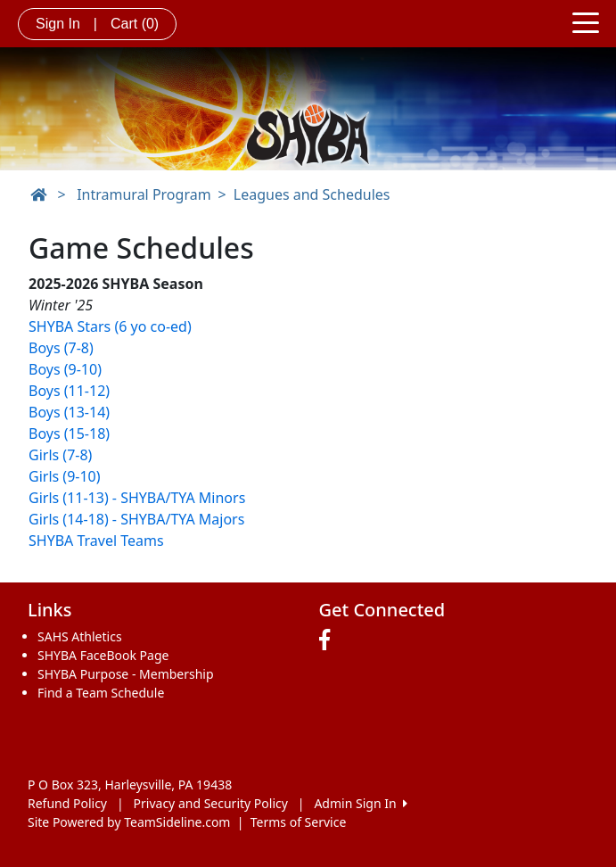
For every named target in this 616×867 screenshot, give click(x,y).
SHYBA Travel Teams (96, 541)
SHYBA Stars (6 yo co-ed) (110, 326)
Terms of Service (299, 822)
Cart (135, 24)
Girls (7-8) (60, 455)
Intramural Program (144, 194)
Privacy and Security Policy (211, 803)
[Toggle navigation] (586, 21)
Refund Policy (67, 803)
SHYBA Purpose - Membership (126, 674)
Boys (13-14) (69, 412)
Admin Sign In (360, 803)
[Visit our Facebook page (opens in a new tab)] (329, 640)
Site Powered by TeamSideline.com (129, 822)
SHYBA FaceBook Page (103, 655)
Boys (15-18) (69, 433)
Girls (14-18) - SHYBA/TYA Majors (136, 519)
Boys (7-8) (61, 348)
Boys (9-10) (65, 369)
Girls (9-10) (65, 476)
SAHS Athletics (80, 636)
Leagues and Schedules (312, 194)
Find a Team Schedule (101, 693)
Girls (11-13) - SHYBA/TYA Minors (137, 498)
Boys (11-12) (69, 391)
